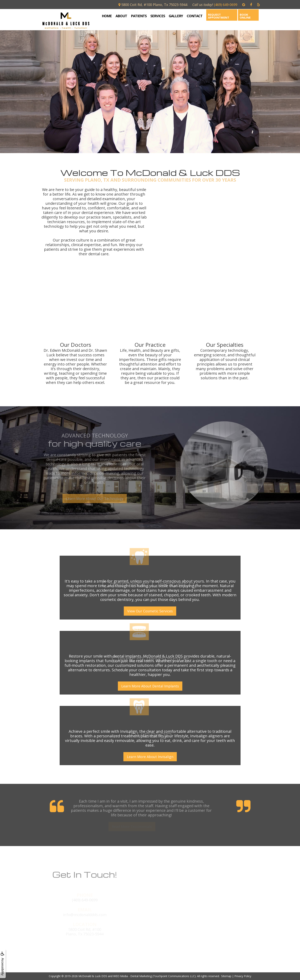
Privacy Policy (243, 976)
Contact (195, 16)
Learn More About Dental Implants (150, 686)
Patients (139, 16)
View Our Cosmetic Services (150, 611)
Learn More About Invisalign (150, 757)
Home (107, 16)
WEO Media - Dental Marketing (132, 976)
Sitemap (226, 976)
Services (158, 16)
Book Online (245, 16)
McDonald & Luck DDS (93, 976)
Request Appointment (219, 16)
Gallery (176, 16)
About (121, 16)
